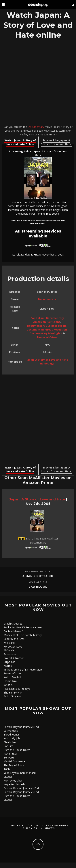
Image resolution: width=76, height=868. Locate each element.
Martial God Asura (14, 761)
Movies (32, 828)
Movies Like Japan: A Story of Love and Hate (56, 142)
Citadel (8, 777)
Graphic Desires (13, 624)
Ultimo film (10, 681)
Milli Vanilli (10, 643)
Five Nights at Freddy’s (17, 689)
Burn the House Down (17, 750)
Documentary (36, 127)
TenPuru (9, 757)
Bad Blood (38, 587)
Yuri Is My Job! (12, 738)
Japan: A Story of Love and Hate (37, 499)
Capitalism (38, 318)
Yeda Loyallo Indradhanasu (20, 773)
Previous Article (38, 572)
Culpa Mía (9, 662)
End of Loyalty (12, 696)
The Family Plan (13, 693)
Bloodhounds (12, 734)
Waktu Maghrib (13, 677)
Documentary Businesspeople (47, 326)
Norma (8, 666)
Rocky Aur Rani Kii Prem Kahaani (23, 627)
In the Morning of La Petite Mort (23, 670)
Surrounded (11, 654)
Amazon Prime (57, 826)
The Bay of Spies (14, 765)
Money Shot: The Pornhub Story (23, 635)
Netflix (17, 826)
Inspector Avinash (14, 784)
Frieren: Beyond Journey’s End (21, 727)
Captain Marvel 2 (14, 631)
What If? (8, 685)
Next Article (38, 582)
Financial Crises (47, 337)
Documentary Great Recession (47, 330)
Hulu (35, 826)
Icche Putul (10, 754)
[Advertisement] (38, 83)
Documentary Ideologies (46, 333)
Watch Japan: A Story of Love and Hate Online (20, 142)
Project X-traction (14, 658)
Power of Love (12, 673)
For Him (8, 746)
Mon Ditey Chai (13, 780)
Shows (50, 828)
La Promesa (11, 731)
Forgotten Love (13, 647)
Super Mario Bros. (14, 639)
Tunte (7, 769)
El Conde (9, 650)
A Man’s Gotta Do (38, 576)
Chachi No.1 (11, 742)
